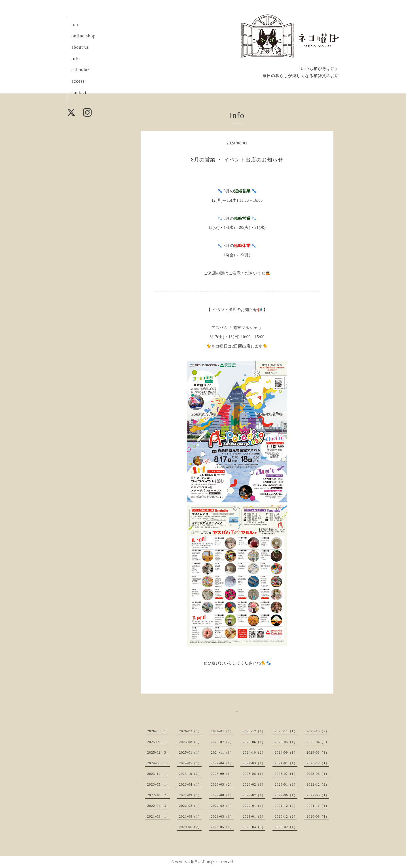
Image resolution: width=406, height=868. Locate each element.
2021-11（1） (318, 806)
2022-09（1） (190, 795)
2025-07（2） (222, 742)
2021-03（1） (222, 816)
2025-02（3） (158, 752)
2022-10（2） (158, 795)
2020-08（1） (318, 816)
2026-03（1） (158, 731)
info (76, 58)
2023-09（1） (222, 774)
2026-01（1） (222, 731)
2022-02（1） (222, 806)
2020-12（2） (286, 816)
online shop (83, 36)
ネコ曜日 (191, 862)
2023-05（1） (158, 784)
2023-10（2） (190, 774)
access (78, 81)
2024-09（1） (286, 752)
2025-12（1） (254, 731)
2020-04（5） (254, 827)
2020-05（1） (222, 827)
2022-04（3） (158, 806)
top (75, 24)
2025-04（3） (318, 742)
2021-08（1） (190, 816)
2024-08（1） (318, 752)
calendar (80, 70)
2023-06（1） (318, 774)
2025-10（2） (318, 731)
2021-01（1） (254, 816)
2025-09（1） (158, 742)
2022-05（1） (318, 795)
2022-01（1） (254, 806)
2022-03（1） (190, 806)
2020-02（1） (286, 827)
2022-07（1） (254, 795)
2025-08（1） (190, 742)
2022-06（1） (286, 795)
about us (80, 47)
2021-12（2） (286, 806)
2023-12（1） (318, 763)
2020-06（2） (190, 827)
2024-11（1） (222, 752)
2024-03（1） (254, 763)
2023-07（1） (286, 774)
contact (79, 92)
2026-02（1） (190, 731)
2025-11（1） (286, 731)
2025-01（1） (190, 752)
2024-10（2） (254, 752)
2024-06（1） (158, 763)
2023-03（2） (222, 784)
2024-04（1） (222, 763)
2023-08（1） (254, 774)
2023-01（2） (286, 784)
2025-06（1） (254, 742)
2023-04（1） (190, 784)
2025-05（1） (286, 742)
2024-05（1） (190, 763)
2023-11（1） (158, 774)
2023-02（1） (254, 784)
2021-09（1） (158, 816)
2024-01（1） (286, 763)
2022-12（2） (318, 784)
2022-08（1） (222, 795)
